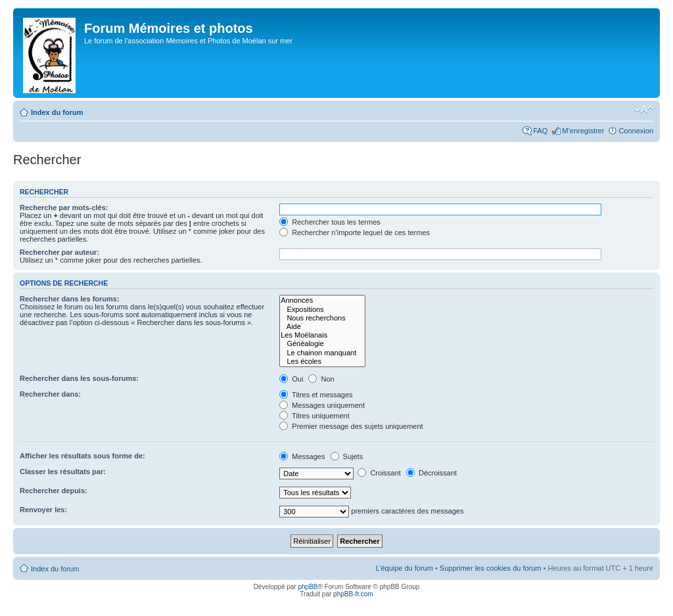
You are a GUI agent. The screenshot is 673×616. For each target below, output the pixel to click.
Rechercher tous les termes (330, 222)
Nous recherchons (322, 318)
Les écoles (322, 362)
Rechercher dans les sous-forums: (79, 378)
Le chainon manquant (322, 353)
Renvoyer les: (43, 510)
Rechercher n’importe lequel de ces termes (355, 232)
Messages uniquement (322, 405)
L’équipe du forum (404, 568)
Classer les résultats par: (63, 472)
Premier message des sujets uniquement (351, 426)
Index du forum (57, 112)
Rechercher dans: (50, 394)
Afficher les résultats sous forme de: (82, 456)
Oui (291, 379)
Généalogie (322, 344)
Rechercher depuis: (54, 491)
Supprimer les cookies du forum (491, 568)
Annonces (322, 300)
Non (321, 379)
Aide (322, 327)
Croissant (379, 473)
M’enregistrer (583, 131)
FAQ (540, 131)
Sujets (347, 456)
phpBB (308, 587)
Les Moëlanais (322, 335)
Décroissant (431, 473)
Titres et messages (316, 395)
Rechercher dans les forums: (70, 299)
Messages (302, 456)
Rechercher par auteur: (59, 252)
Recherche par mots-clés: (64, 208)
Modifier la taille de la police (644, 110)
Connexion (636, 131)
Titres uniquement (314, 416)
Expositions (322, 310)
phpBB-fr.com (353, 594)
